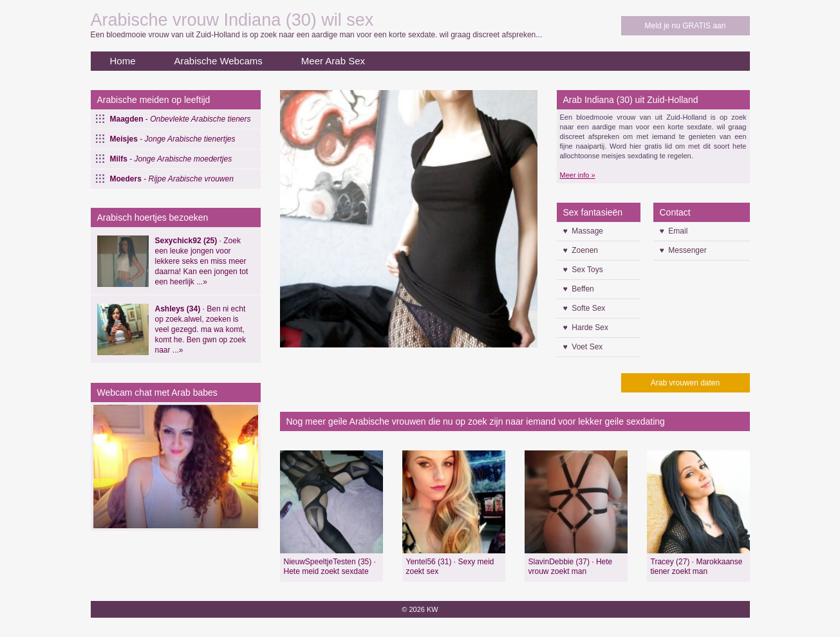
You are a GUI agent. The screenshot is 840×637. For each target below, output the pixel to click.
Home (123, 61)
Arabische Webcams (219, 61)
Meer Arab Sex (333, 61)
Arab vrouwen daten (685, 383)
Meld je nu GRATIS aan (686, 26)
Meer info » (578, 175)
